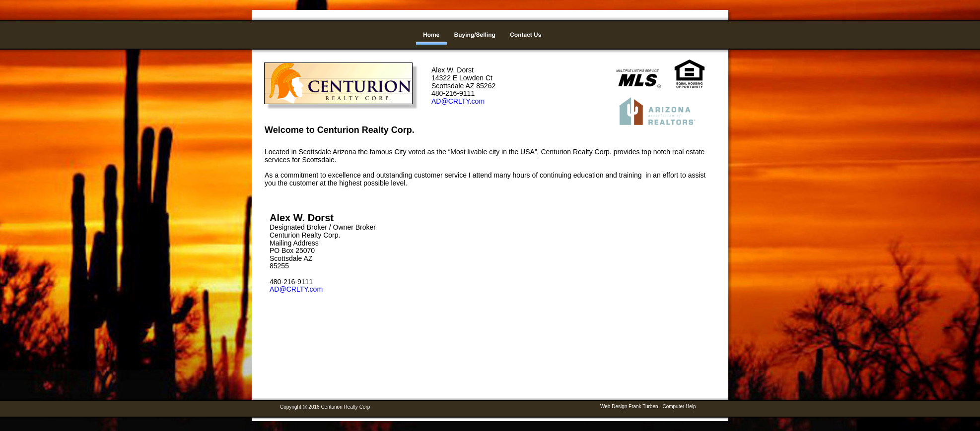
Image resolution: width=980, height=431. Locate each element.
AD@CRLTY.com (296, 289)
